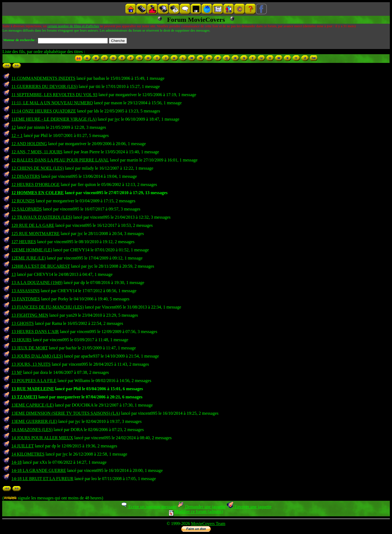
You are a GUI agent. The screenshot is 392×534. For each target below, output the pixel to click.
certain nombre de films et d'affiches (73, 26)
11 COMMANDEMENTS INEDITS (43, 78)
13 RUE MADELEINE (33, 389)
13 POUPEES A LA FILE (34, 381)
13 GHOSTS (23, 323)
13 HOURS (22, 340)
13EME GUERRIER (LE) (34, 421)
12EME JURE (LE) (29, 258)
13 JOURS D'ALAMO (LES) (37, 356)
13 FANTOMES (26, 299)
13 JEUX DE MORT (30, 348)
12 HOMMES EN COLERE (38, 193)
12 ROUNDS (23, 201)
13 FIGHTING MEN (30, 315)
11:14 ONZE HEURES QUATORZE (44, 111)
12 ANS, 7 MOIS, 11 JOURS (37, 152)
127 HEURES (24, 242)
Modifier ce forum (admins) (196, 512)
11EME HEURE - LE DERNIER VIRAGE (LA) (54, 119)
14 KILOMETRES (28, 454)
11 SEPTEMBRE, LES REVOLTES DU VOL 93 (54, 95)
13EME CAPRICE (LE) (33, 405)
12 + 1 (17, 135)
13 (14, 274)
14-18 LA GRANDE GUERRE (39, 470)
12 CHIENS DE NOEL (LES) (38, 168)
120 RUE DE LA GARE (33, 225)
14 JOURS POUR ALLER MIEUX (42, 438)
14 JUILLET (23, 446)
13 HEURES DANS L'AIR (35, 332)
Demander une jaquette (201, 507)
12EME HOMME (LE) (32, 250)
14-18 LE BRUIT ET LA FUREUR (42, 479)
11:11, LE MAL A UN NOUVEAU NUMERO (52, 103)
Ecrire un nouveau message (148, 507)
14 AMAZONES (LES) (32, 430)
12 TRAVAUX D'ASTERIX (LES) (42, 217)
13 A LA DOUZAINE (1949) (37, 283)
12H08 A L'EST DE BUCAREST (41, 266)
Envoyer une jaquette (249, 507)
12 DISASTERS (26, 176)
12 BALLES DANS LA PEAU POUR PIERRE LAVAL (60, 160)
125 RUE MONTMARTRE (36, 234)
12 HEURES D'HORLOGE (36, 184)
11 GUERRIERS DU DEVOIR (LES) (45, 86)
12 (14, 127)
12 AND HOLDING (29, 144)
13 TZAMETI (24, 397)
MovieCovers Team (208, 524)
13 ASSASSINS (26, 291)
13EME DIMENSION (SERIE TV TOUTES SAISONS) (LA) (66, 413)
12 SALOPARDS (27, 209)
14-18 (16, 462)
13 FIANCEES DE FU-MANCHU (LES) (48, 307)
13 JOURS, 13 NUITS (31, 364)
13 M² (17, 372)
